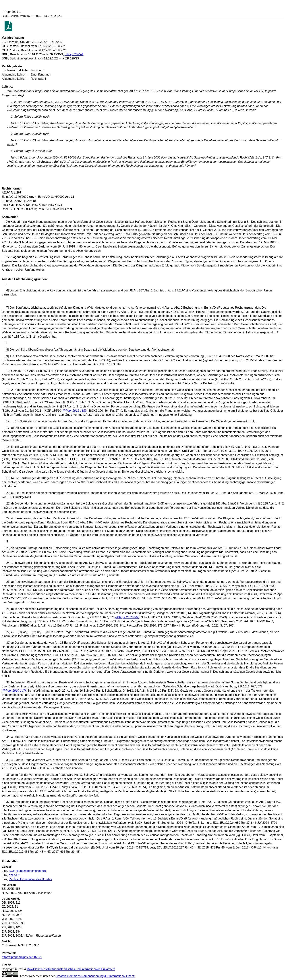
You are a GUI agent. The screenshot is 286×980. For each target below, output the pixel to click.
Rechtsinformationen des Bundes (30, 879)
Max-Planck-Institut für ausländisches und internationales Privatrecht (71, 969)
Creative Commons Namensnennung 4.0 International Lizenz (95, 976)
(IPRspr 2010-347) (127, 617)
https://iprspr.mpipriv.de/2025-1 (22, 957)
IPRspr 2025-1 (74, 54)
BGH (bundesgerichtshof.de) (27, 871)
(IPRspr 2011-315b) (75, 411)
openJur (14, 875)
